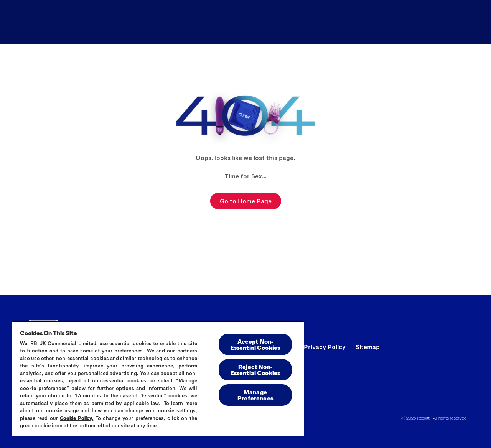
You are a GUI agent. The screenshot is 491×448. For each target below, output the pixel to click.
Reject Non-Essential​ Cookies (255, 370)
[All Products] (305, 22)
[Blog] (360, 22)
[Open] (460, 22)
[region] (158, 378)
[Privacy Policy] (325, 347)
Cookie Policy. (77, 418)
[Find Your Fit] (415, 22)
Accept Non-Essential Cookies (255, 344)
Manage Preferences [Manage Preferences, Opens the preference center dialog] (255, 395)
